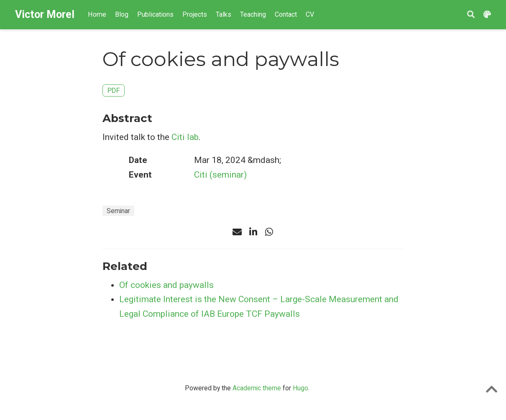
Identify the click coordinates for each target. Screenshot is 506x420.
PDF (114, 90)
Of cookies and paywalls (166, 285)
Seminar (118, 211)
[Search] (471, 15)
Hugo (300, 388)
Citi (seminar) (220, 175)
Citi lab (185, 137)
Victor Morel (45, 14)
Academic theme (257, 388)
